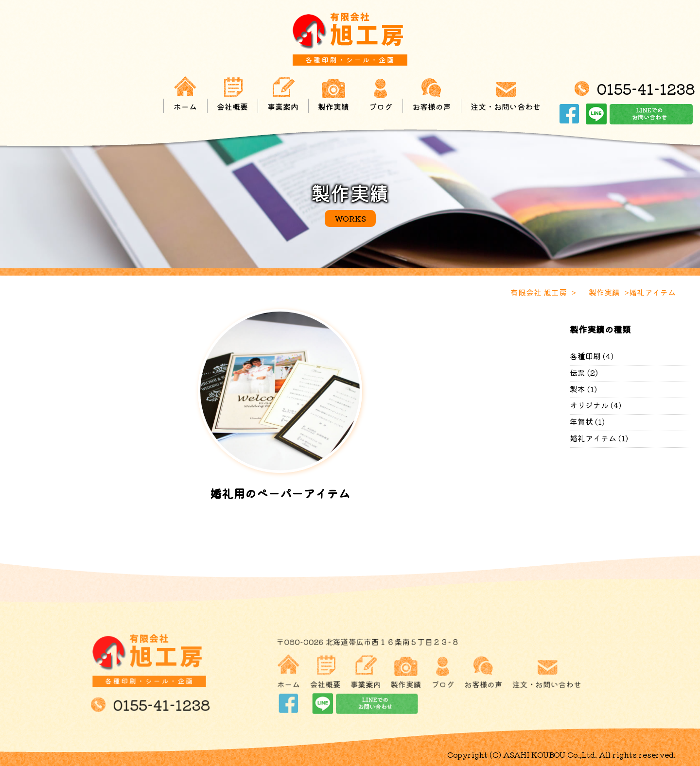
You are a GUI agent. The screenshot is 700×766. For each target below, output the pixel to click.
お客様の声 (432, 94)
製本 (577, 389)
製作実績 (333, 94)
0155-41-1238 (646, 89)
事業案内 (283, 94)
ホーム (186, 94)
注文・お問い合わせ (505, 94)
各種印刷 (585, 356)
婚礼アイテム (593, 438)
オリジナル (589, 405)
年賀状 (581, 421)
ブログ (381, 94)
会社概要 (233, 94)
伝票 (577, 372)
